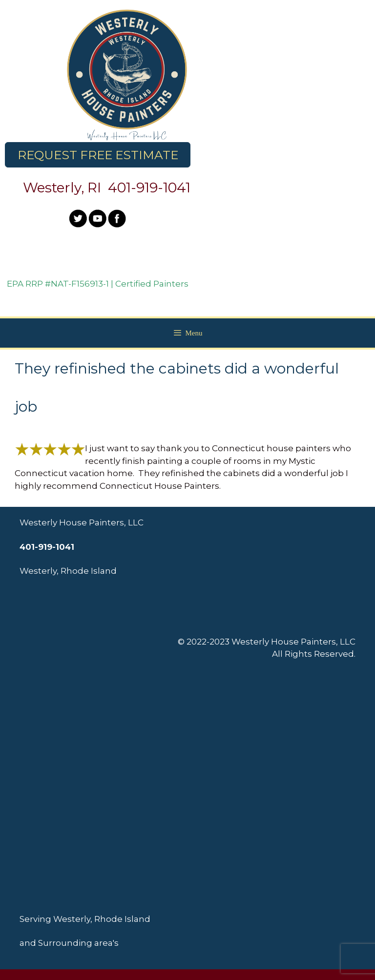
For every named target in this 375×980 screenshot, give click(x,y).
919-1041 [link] (163, 188)
